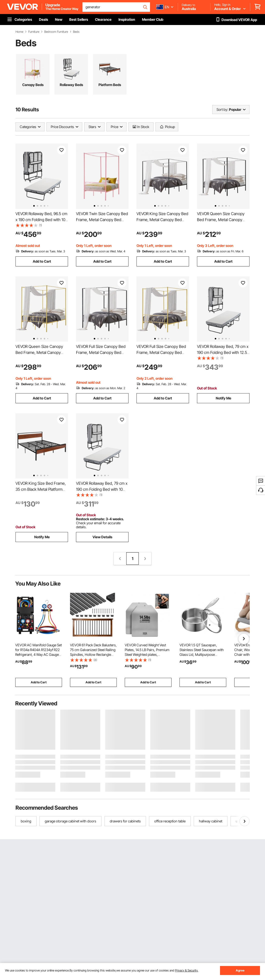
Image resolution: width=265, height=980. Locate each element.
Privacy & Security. (187, 970)
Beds (76, 32)
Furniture (34, 32)
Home (19, 32)
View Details (102, 537)
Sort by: (222, 109)
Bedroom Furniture (56, 32)
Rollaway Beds (71, 85)
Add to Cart (42, 261)
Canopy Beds (33, 85)
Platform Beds (110, 85)
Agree (240, 970)
